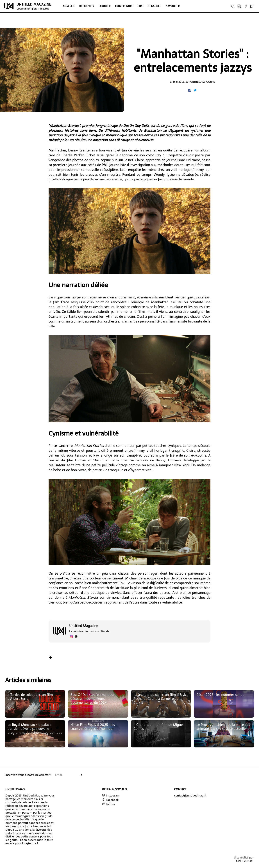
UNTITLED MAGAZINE (34, 6)
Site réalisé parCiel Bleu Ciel (244, 859)
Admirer (68, 6)
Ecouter (105, 6)
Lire (140, 6)
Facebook (110, 800)
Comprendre (124, 6)
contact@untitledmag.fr (190, 796)
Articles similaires (28, 680)
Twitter (109, 804)
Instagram (111, 796)
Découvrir (86, 6)
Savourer (173, 6)
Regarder (155, 6)
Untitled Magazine (203, 82)
